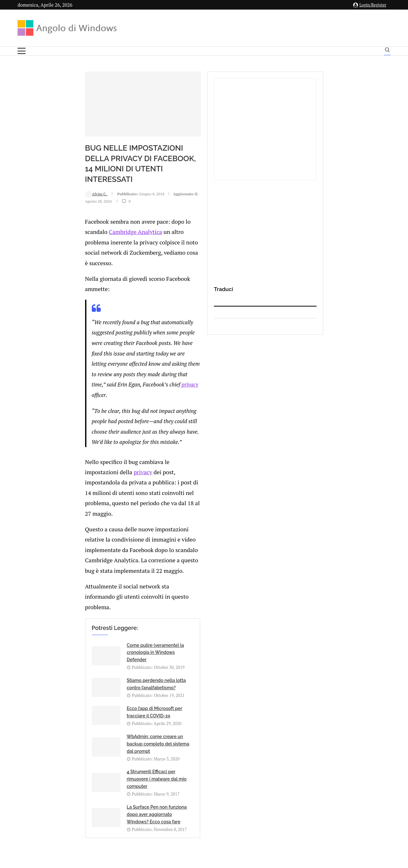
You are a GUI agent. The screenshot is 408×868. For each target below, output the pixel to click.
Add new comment (51, 615)
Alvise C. (37, 209)
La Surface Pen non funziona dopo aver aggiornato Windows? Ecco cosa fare (221, 532)
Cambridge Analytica (174, 230)
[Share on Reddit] (98, 602)
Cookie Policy (222, 805)
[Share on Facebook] (78, 602)
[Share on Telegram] (111, 602)
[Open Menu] (22, 51)
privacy (79, 316)
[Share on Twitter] (84, 602)
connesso (65, 630)
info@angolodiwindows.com (216, 772)
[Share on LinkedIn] (91, 602)
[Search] (387, 51)
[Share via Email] (118, 602)
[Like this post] (71, 602)
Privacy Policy (187, 805)
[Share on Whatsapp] (104, 602)
